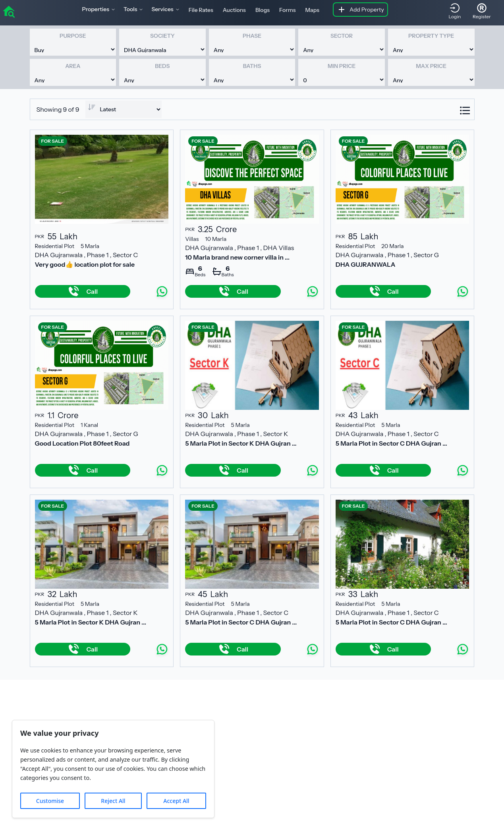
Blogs (263, 10)
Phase (252, 36)
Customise (50, 801)
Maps (312, 10)
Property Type (431, 36)
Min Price (342, 66)
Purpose (73, 36)
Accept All (176, 801)
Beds (162, 66)
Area (73, 66)
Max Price (431, 66)
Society (162, 36)
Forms (287, 10)
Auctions (234, 10)
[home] (9, 11)
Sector (342, 36)
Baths (252, 66)
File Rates (201, 10)
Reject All (113, 801)
